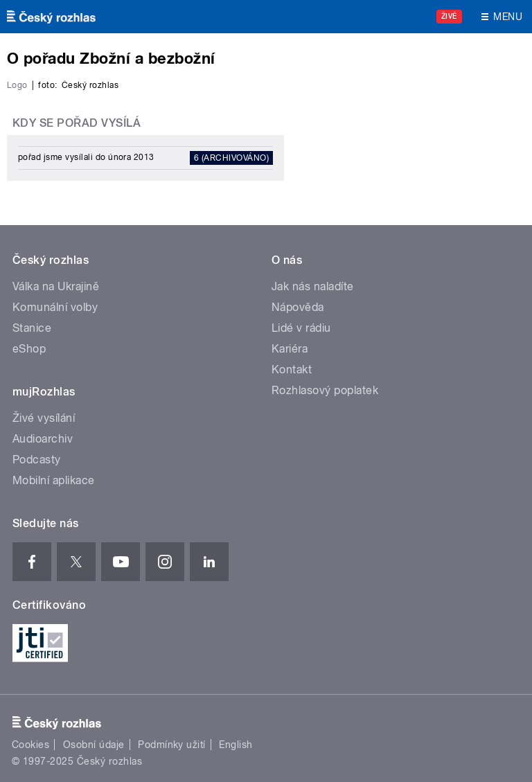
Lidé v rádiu (301, 328)
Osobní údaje (94, 745)
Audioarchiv (43, 439)
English (236, 745)
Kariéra (290, 349)
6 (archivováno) (231, 158)
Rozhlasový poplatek (325, 390)
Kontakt (292, 370)
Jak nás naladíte (313, 286)
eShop (29, 349)
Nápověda (298, 307)
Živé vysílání (44, 418)
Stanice (32, 328)
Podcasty (37, 460)
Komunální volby (55, 307)
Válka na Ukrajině (56, 286)
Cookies (30, 745)
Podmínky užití (172, 745)
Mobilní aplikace (54, 480)
